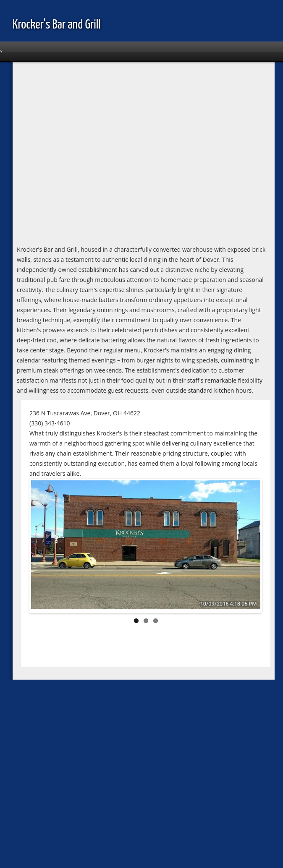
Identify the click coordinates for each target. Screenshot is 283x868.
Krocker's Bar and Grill (57, 25)
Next (248, 547)
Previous (44, 547)
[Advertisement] (79, 155)
